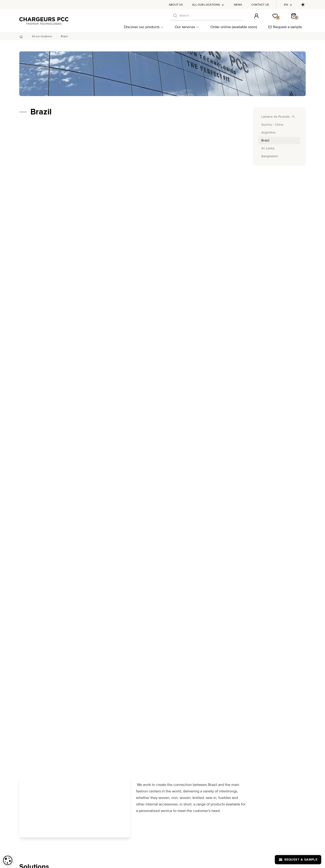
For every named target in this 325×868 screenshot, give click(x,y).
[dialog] (8, 860)
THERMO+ (125, 732)
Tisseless (124, 727)
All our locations (208, 5)
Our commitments (36, 767)
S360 (121, 741)
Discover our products (144, 27)
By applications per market (42, 736)
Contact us (260, 5)
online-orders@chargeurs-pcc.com (281, 692)
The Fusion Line (129, 750)
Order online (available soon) (234, 27)
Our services (187, 27)
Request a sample (285, 27)
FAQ (197, 796)
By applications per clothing (43, 741)
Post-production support (40, 762)
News (238, 5)
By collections (33, 724)
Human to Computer (125, 796)
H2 (119, 755)
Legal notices (248, 796)
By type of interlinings (39, 730)
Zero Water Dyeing (131, 746)
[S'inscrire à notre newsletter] (300, 676)
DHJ (120, 718)
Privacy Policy (271, 796)
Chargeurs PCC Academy (233, 723)
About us (176, 5)
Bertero (123, 723)
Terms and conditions (219, 796)
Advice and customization (41, 756)
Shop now (133, 562)
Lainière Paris (127, 736)
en (288, 5)
